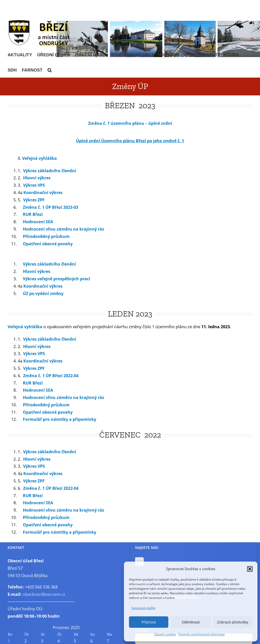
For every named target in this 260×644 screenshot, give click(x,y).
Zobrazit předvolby (233, 622)
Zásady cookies (165, 634)
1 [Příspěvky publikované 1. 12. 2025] (9, 641)
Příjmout (149, 622)
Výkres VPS (34, 185)
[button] (250, 569)
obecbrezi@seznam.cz (44, 594)
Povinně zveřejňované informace (202, 634)
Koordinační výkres (43, 193)
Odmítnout (191, 622)
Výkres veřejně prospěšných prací (56, 279)
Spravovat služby (143, 608)
